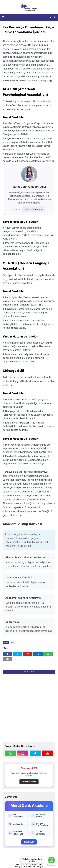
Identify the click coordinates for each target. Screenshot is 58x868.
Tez (12, 642)
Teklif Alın (29, 842)
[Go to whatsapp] (52, 860)
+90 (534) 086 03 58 (33, 209)
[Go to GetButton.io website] (52, 865)
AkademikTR (29, 768)
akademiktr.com (29, 782)
